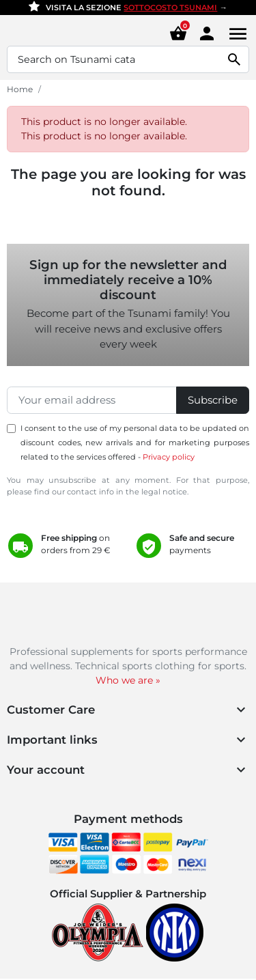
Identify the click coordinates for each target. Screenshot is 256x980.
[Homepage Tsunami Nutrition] (53, 34)
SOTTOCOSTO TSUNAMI (170, 8)
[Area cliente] (207, 33)
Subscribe (213, 400)
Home (20, 89)
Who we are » (128, 680)
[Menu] (236, 34)
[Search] (128, 59)
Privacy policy (169, 457)
